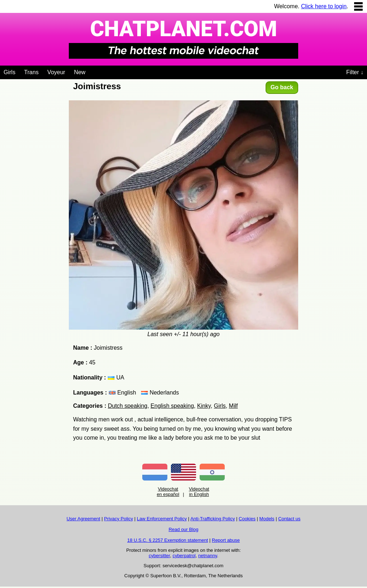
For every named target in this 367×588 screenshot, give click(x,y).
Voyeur (56, 72)
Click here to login (324, 6)
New (80, 72)
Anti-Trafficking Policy (213, 519)
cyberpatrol (184, 556)
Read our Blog (183, 529)
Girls (9, 72)
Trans (31, 72)
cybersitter (159, 556)
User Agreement (84, 519)
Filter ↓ (355, 72)
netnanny (208, 556)
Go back (282, 87)
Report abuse (226, 540)
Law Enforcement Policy (162, 519)
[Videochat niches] (91, 71)
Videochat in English (199, 492)
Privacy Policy (118, 519)
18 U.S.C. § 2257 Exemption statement (168, 540)
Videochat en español (168, 492)
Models (267, 519)
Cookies (247, 519)
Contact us (289, 519)
